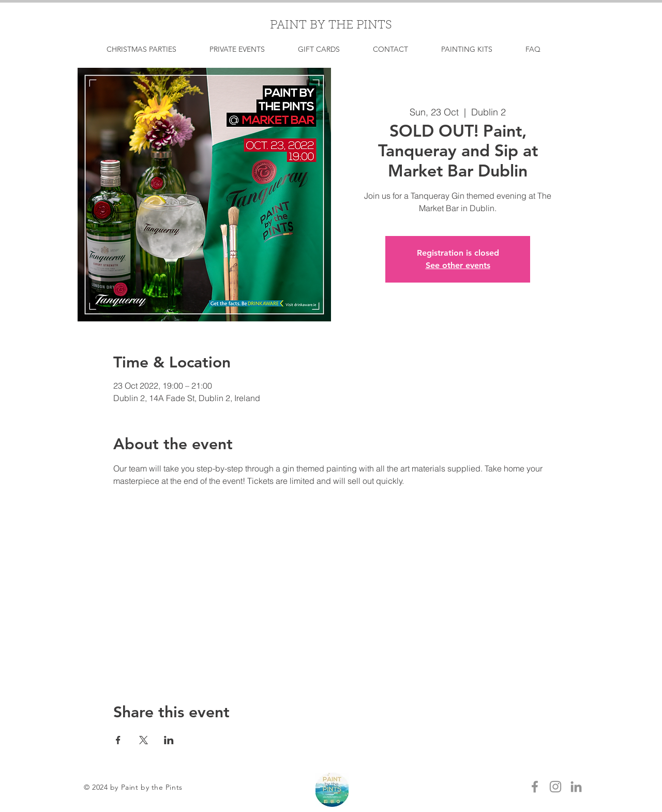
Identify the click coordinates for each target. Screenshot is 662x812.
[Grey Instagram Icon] (555, 787)
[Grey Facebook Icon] (535, 787)
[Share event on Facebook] (118, 740)
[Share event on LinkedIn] (169, 740)
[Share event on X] (144, 740)
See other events (458, 265)
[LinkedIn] (576, 787)
